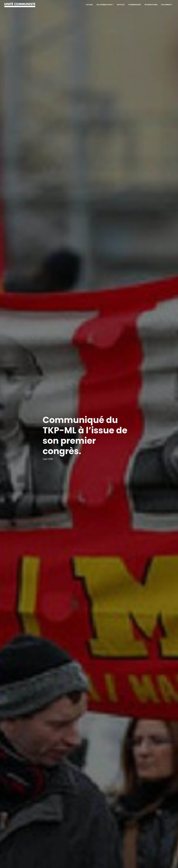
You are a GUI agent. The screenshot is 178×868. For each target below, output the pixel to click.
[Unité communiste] (20, 4)
